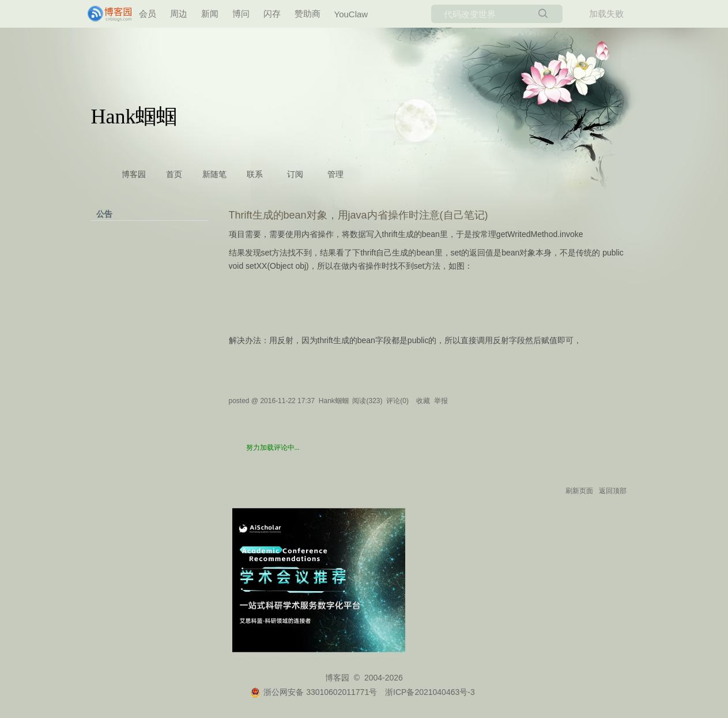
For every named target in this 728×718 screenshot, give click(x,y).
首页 (174, 174)
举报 (441, 401)
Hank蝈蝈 (134, 116)
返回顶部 (613, 491)
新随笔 (214, 174)
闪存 (272, 14)
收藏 (423, 401)
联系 (255, 174)
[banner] (111, 14)
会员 (148, 14)
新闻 (210, 14)
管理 (335, 174)
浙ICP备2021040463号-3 (430, 692)
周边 (179, 14)
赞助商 (308, 14)
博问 (241, 14)
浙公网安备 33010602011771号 (314, 692)
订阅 (295, 174)
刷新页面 (579, 491)
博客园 (134, 174)
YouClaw (351, 14)
